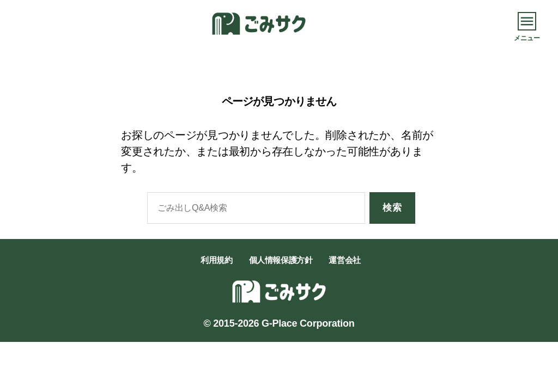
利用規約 (216, 260)
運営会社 (344, 260)
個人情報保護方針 (281, 260)
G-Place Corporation (308, 323)
